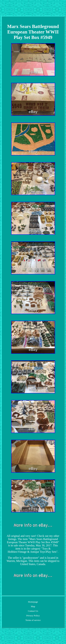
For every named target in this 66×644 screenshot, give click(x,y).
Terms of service (33, 620)
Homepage (33, 602)
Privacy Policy (33, 616)
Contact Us (33, 611)
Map (33, 606)
